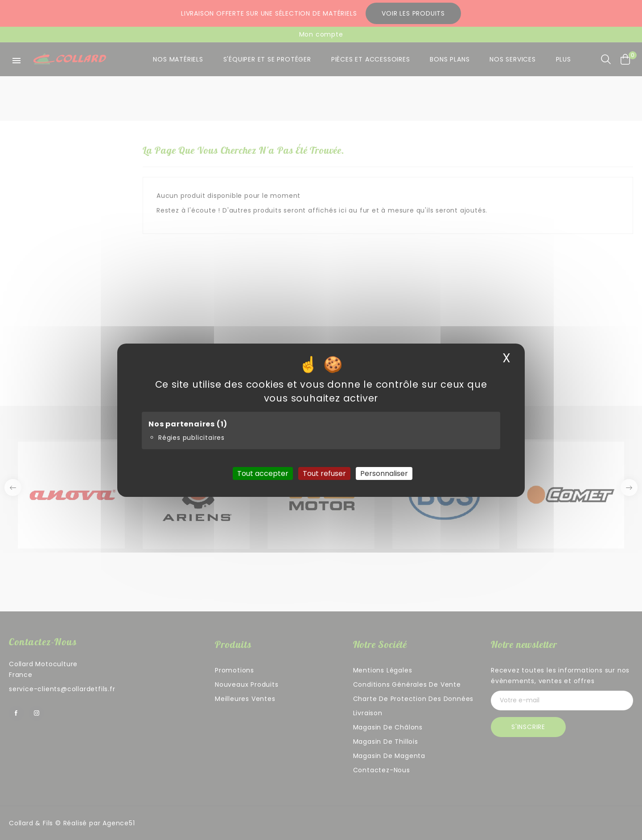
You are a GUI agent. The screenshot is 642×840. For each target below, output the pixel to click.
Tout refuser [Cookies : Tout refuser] (324, 473)
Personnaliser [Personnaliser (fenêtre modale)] (384, 473)
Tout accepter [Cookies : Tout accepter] (263, 473)
